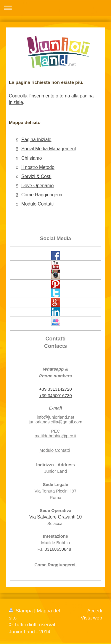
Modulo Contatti (37, 204)
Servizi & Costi (36, 176)
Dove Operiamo (37, 186)
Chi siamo (32, 158)
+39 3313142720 (55, 389)
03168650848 (58, 549)
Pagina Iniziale (36, 140)
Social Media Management (49, 149)
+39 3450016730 (55, 396)
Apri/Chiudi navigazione (55, 8)
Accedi (95, 611)
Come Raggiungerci (42, 195)
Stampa (21, 611)
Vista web (91, 618)
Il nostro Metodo (38, 167)
